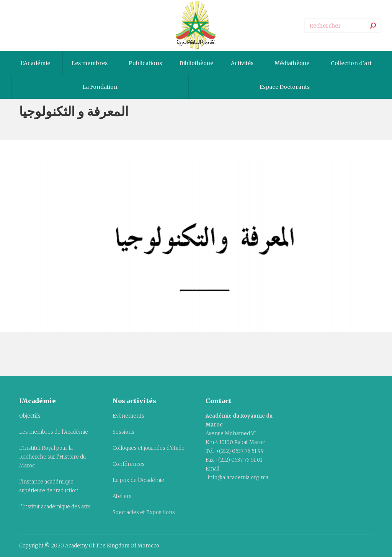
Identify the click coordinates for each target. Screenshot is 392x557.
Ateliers (122, 496)
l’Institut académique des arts (55, 507)
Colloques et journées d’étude (149, 448)
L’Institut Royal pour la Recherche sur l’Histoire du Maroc (52, 457)
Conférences (129, 464)
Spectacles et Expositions (144, 512)
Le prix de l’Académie (138, 480)
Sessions (123, 432)
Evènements (128, 416)
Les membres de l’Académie (54, 432)
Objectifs (30, 416)
